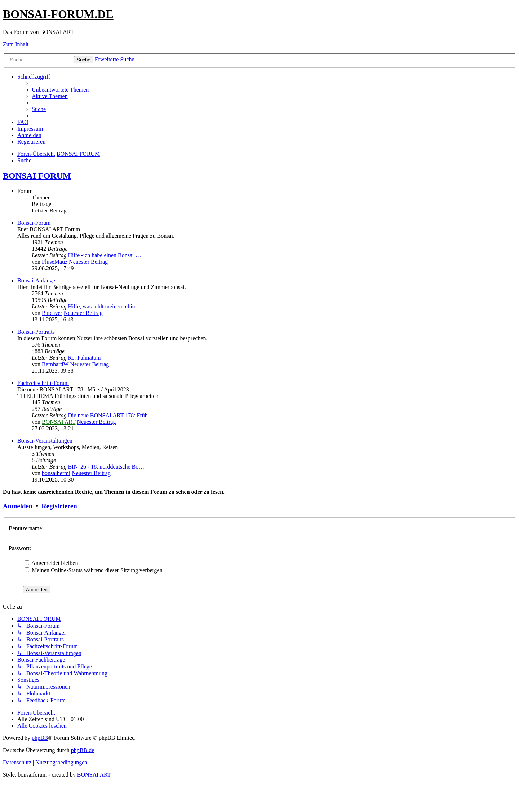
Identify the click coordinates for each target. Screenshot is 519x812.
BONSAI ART (59, 422)
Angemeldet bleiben (51, 563)
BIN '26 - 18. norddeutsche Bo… (106, 467)
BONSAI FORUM (37, 176)
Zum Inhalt (16, 44)
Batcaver (52, 313)
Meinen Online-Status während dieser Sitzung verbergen (94, 570)
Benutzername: (26, 528)
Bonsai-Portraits (36, 332)
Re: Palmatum (84, 358)
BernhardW (55, 364)
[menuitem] (60, 90)
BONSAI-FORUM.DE (58, 14)
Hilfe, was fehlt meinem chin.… (105, 306)
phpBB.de (83, 750)
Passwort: (20, 548)
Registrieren (59, 506)
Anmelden (18, 506)
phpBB (40, 738)
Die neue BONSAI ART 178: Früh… (110, 415)
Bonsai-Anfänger (37, 280)
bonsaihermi (56, 473)
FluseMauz (55, 262)
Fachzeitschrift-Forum (43, 383)
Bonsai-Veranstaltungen (45, 441)
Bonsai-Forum (34, 223)
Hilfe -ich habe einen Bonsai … (104, 255)
